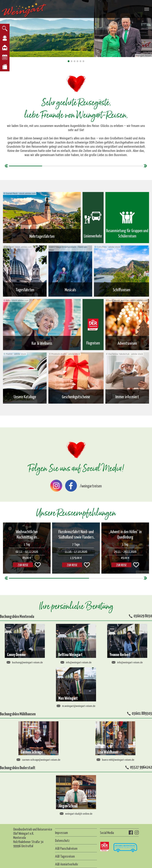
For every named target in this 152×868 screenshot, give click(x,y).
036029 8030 (143, 616)
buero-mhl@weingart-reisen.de (115, 760)
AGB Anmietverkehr (67, 864)
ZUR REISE (72, 565)
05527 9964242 (141, 767)
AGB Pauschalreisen (66, 848)
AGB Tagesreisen (65, 856)
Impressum (61, 832)
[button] (69, 61)
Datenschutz (62, 840)
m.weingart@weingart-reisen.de (76, 706)
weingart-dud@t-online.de (76, 814)
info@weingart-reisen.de (76, 662)
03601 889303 (142, 713)
